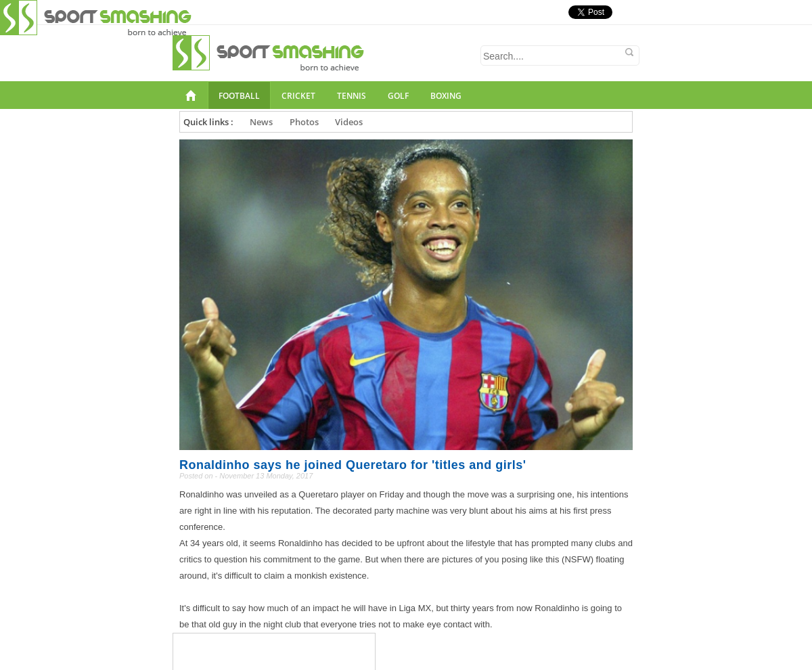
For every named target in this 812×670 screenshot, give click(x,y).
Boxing (446, 96)
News (261, 122)
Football (239, 96)
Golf (398, 96)
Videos (349, 122)
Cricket (298, 96)
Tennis (352, 96)
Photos (304, 122)
